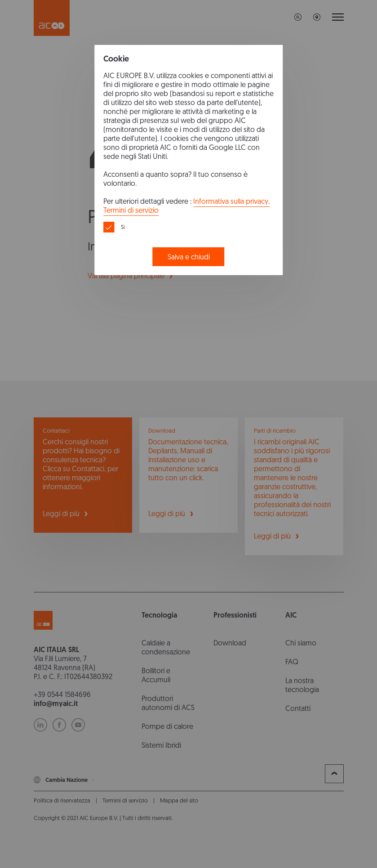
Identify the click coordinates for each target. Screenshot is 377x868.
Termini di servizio (131, 210)
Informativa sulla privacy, (231, 201)
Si (123, 227)
